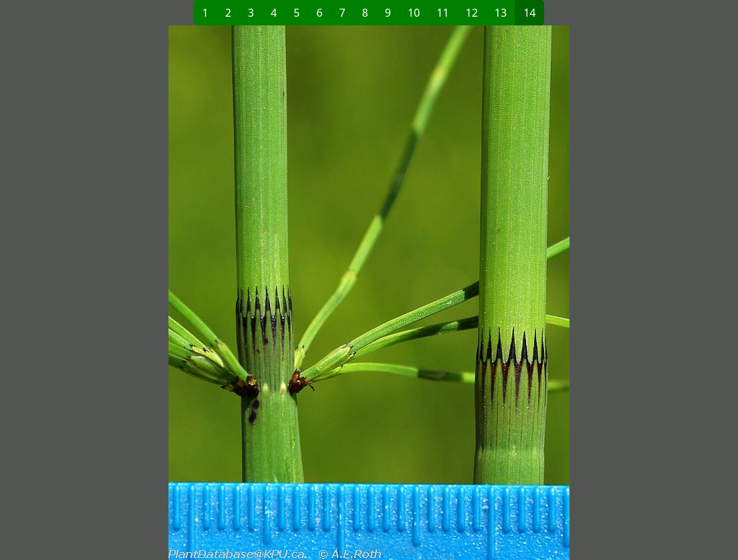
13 (501, 13)
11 (443, 13)
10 (414, 13)
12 (472, 13)
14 (529, 13)
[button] (213, 293)
